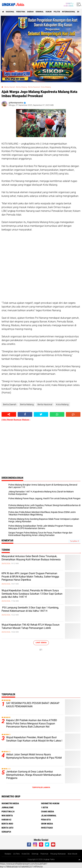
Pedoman (44, 854)
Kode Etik (26, 854)
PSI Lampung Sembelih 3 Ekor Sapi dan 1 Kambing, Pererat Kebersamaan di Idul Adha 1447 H (30, 609)
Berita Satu (7, 828)
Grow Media (47, 824)
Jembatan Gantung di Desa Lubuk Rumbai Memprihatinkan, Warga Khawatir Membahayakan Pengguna (34, 775)
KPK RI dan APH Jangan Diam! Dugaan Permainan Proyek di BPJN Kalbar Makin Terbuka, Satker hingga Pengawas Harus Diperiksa (30, 577)
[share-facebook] (25, 414)
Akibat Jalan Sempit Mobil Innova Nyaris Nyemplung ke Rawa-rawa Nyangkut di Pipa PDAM (34, 756)
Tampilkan (74, 541)
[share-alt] (9, 414)
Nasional (10, 12)
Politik (57, 12)
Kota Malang (46, 87)
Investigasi (47, 828)
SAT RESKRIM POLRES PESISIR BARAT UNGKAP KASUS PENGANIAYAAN (33, 705)
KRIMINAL (40, 12)
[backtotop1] (79, 860)
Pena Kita (46, 820)
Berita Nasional (34, 87)
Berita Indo (7, 824)
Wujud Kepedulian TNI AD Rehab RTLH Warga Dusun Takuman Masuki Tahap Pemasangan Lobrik (31, 626)
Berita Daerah (10, 87)
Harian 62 (6, 820)
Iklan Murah (73, 854)
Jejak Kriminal (49, 816)
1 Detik (45, 807)
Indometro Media (10, 803)
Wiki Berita (7, 816)
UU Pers (16, 854)
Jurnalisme (8, 807)
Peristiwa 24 (8, 812)
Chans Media (48, 812)
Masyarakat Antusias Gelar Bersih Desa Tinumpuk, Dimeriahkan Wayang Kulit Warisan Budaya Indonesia (31, 558)
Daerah (30, 12)
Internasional (69, 12)
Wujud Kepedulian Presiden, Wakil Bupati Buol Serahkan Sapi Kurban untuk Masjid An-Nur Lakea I (34, 739)
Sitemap (35, 854)
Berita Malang (22, 87)
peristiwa (21, 12)
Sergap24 (6, 832)
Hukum (49, 12)
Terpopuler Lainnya (41, 787)
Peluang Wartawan (58, 854)
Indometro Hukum (50, 803)
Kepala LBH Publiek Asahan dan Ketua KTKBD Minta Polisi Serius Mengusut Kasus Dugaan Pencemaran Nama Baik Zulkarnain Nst (32, 724)
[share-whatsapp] (57, 414)
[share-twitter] (41, 414)
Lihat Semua (41, 643)
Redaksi (8, 854)
